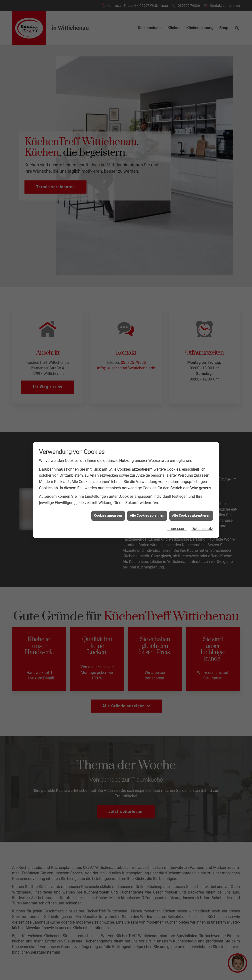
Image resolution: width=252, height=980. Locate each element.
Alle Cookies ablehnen (147, 451)
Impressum (177, 464)
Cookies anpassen (108, 451)
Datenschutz (202, 464)
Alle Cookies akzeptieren (191, 451)
